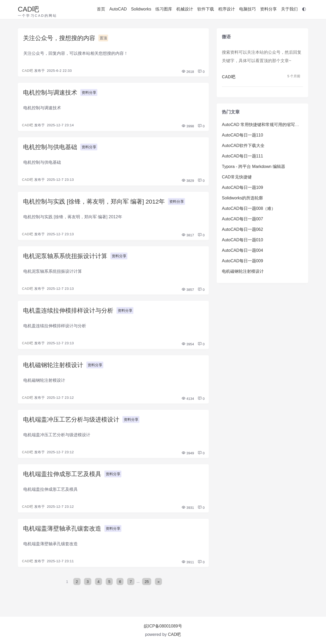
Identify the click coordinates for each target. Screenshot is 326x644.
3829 (188, 182)
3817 (188, 237)
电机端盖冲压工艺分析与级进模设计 (73, 423)
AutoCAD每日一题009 (242, 261)
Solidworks (141, 9)
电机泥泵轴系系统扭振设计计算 (67, 258)
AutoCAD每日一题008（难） (249, 208)
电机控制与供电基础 (51, 148)
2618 (188, 72)
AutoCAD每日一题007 (242, 219)
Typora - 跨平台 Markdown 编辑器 (254, 167)
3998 (188, 127)
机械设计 (185, 9)
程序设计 (227, 9)
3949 (188, 457)
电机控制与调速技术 (51, 93)
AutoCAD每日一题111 (242, 156)
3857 (188, 292)
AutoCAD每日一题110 (242, 135)
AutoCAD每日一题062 (242, 229)
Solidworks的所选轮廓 (242, 198)
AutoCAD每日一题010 (242, 240)
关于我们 (289, 9)
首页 (101, 9)
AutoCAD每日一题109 (242, 187)
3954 (188, 347)
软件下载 (206, 9)
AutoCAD (118, 9)
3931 (188, 512)
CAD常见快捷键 (237, 177)
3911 (188, 567)
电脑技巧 (248, 9)
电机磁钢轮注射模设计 (54, 368)
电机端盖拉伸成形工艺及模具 (64, 478)
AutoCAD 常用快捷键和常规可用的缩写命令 (263, 125)
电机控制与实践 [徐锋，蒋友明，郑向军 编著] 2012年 (97, 203)
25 (147, 587)
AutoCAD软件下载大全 (243, 146)
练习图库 (164, 9)
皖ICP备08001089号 (163, 626)
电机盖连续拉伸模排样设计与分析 (70, 313)
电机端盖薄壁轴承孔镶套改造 (64, 533)
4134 (188, 402)
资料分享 (268, 9)
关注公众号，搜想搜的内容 (61, 38)
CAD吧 (28, 9)
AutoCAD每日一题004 (242, 250)
